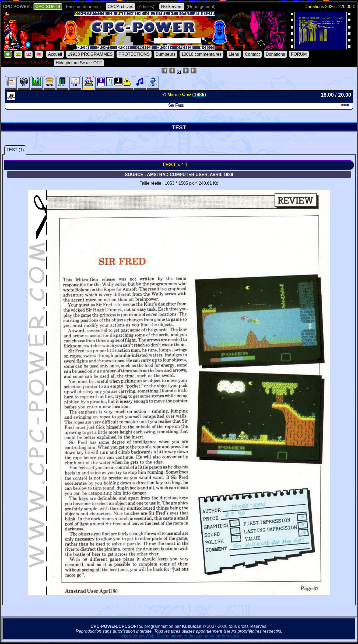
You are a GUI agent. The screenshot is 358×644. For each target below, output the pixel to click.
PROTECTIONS (134, 54)
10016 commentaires (201, 54)
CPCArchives (120, 7)
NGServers (172, 7)
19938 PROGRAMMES (90, 54)
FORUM (299, 54)
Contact (252, 54)
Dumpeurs (166, 54)
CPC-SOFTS (48, 7)
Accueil (55, 54)
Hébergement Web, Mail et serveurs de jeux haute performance (179, 636)
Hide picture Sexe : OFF (79, 63)
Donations (275, 54)
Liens (234, 54)
